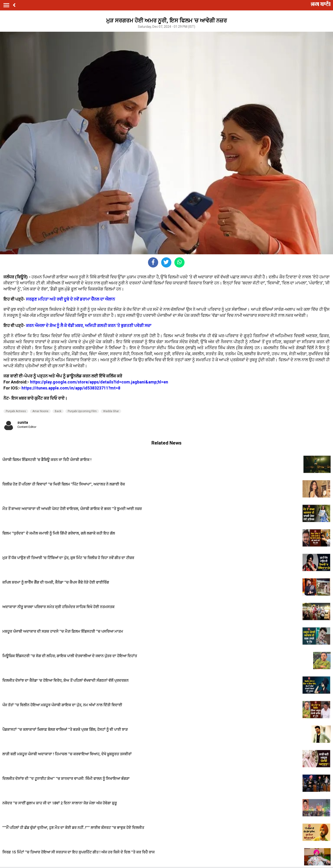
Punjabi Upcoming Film (82, 411)
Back (58, 411)
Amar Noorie (40, 411)
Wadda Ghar (111, 411)
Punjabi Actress (16, 411)
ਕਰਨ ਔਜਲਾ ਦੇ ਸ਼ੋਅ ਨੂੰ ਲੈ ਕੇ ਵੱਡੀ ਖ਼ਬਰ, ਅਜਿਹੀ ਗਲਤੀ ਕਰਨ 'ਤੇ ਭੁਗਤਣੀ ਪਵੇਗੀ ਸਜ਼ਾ (88, 325)
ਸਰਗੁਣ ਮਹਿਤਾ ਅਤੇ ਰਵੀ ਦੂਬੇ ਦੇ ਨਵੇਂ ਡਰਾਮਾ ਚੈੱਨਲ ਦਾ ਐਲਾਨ (70, 299)
